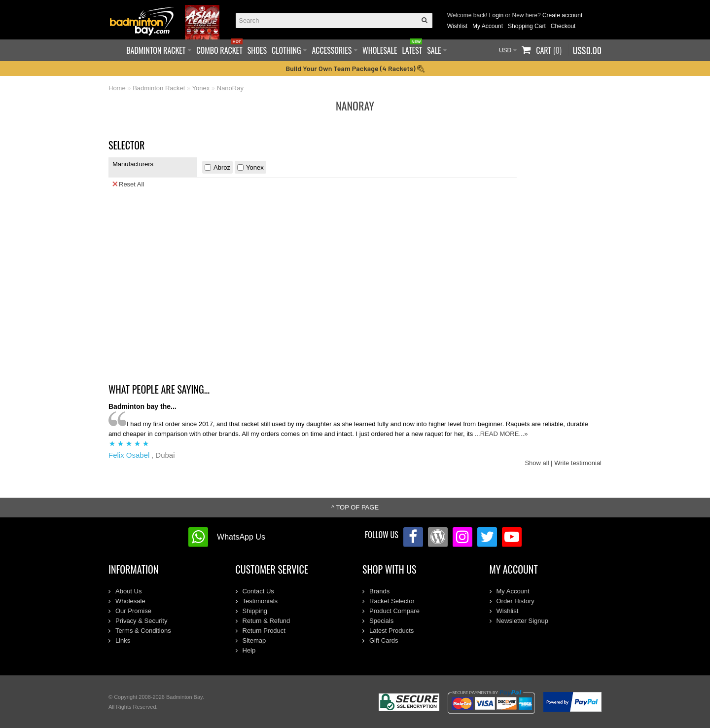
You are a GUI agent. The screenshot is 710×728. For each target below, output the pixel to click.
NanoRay (230, 88)
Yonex (201, 88)
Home (117, 88)
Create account (562, 15)
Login (496, 15)
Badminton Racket (159, 88)
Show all (537, 463)
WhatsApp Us (241, 537)
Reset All (128, 184)
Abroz (222, 167)
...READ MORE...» (501, 434)
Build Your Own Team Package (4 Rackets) (355, 68)
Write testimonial (578, 463)
